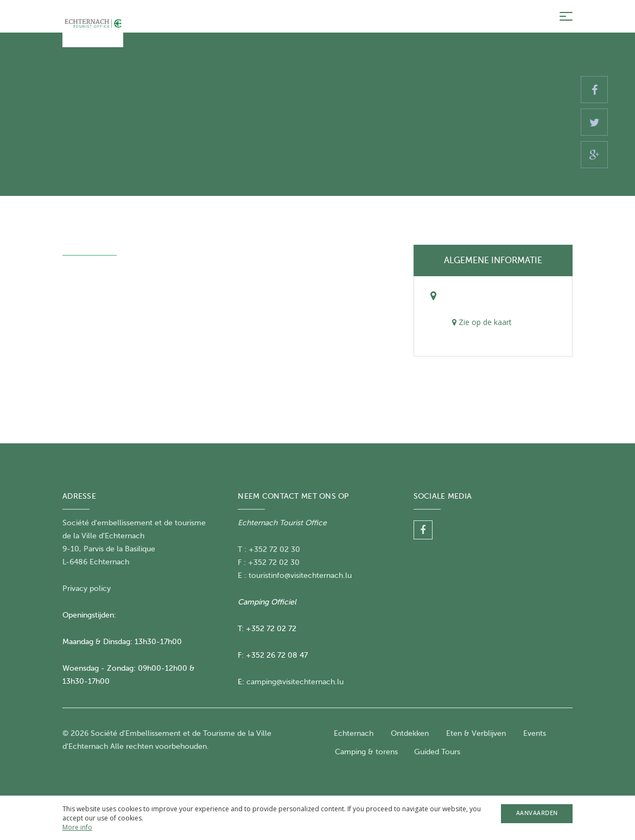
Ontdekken (410, 733)
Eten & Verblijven (476, 733)
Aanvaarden (537, 813)
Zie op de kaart (482, 322)
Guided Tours (437, 752)
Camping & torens (366, 752)
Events (535, 733)
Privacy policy (87, 588)
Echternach (354, 733)
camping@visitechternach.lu (295, 682)
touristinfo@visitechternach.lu (300, 575)
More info (77, 827)
